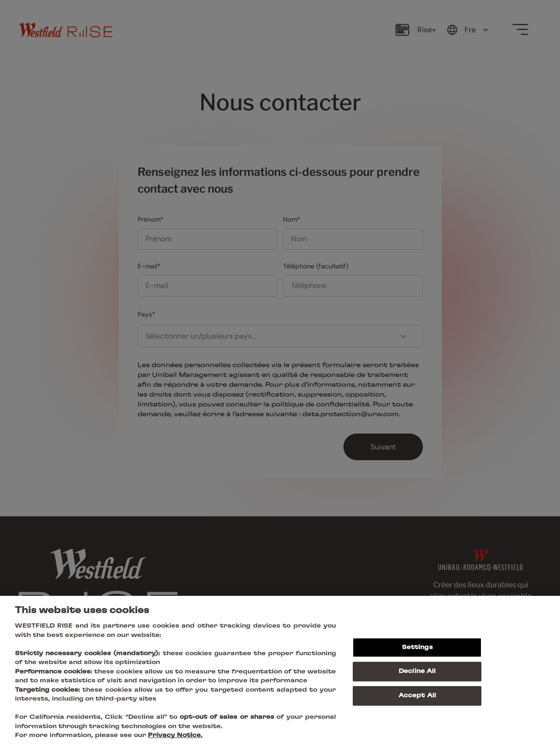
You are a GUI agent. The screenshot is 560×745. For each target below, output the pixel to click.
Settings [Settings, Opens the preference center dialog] (417, 647)
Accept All (417, 696)
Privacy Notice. (175, 735)
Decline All (417, 671)
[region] (280, 670)
